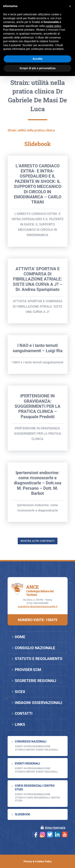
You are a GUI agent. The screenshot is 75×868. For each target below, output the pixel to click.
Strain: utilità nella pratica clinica (31, 165)
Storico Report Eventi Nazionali (37, 750)
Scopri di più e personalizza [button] (37, 68)
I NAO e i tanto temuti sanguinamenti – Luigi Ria (38, 383)
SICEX (20, 692)
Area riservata (55, 828)
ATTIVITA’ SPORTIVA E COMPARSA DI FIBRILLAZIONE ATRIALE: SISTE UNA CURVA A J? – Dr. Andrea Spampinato (38, 314)
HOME (20, 637)
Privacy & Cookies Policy (38, 861)
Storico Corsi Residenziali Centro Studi (38, 799)
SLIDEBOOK (22, 814)
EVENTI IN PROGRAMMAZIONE (33, 746)
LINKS (20, 725)
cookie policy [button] (53, 26)
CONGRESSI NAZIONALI (31, 742)
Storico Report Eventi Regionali (36, 772)
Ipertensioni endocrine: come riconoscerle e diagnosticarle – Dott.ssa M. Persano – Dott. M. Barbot (38, 518)
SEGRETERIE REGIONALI (36, 681)
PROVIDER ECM (28, 670)
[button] (70, 6)
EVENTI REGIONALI (27, 764)
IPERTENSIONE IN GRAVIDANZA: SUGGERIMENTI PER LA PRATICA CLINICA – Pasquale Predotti (37, 441)
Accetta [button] (37, 59)
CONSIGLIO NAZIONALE (35, 648)
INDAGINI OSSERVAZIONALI (39, 703)
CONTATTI (24, 714)
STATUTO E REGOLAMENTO (39, 659)
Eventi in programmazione (33, 794)
